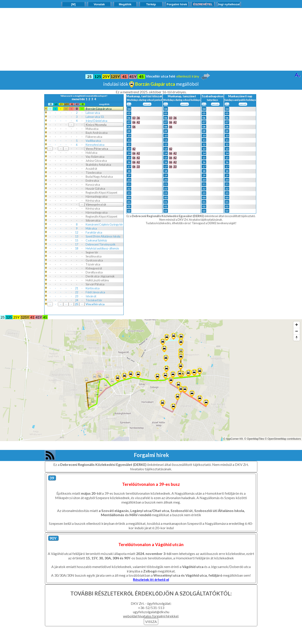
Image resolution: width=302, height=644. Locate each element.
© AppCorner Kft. (234, 439)
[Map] (151, 380)
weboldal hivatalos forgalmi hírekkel (151, 616)
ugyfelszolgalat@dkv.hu (151, 612)
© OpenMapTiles (254, 439)
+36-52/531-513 (151, 608)
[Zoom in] (297, 325)
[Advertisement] (151, 39)
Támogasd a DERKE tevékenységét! (214, 223)
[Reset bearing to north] (297, 338)
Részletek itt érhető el (151, 579)
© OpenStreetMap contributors (283, 439)
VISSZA (151, 622)
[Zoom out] (297, 331)
